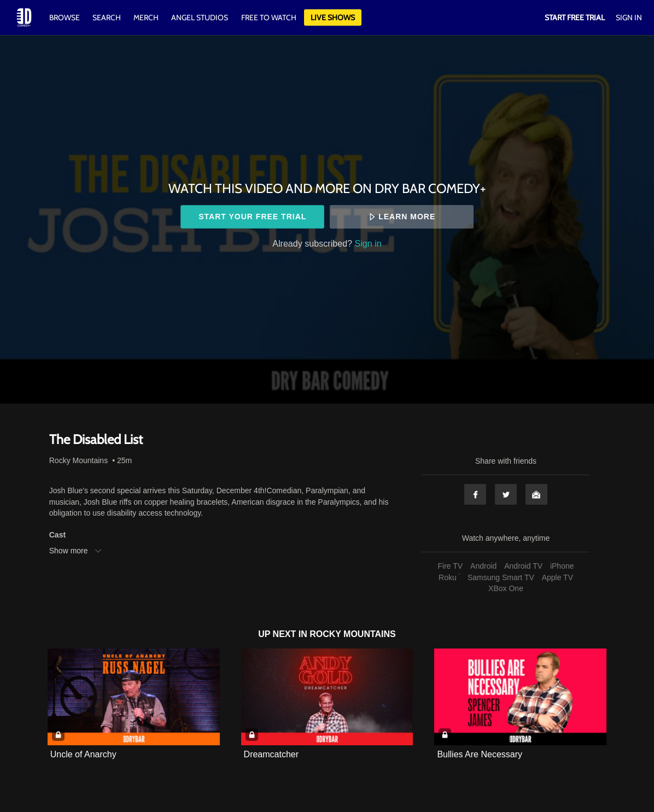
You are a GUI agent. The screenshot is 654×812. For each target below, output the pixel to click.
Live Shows (333, 17)
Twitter (506, 494)
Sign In (629, 17)
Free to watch (269, 17)
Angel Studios (200, 17)
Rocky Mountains (78, 460)
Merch (146, 17)
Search (107, 17)
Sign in (368, 243)
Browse (65, 17)
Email (536, 494)
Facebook (475, 494)
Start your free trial (252, 217)
